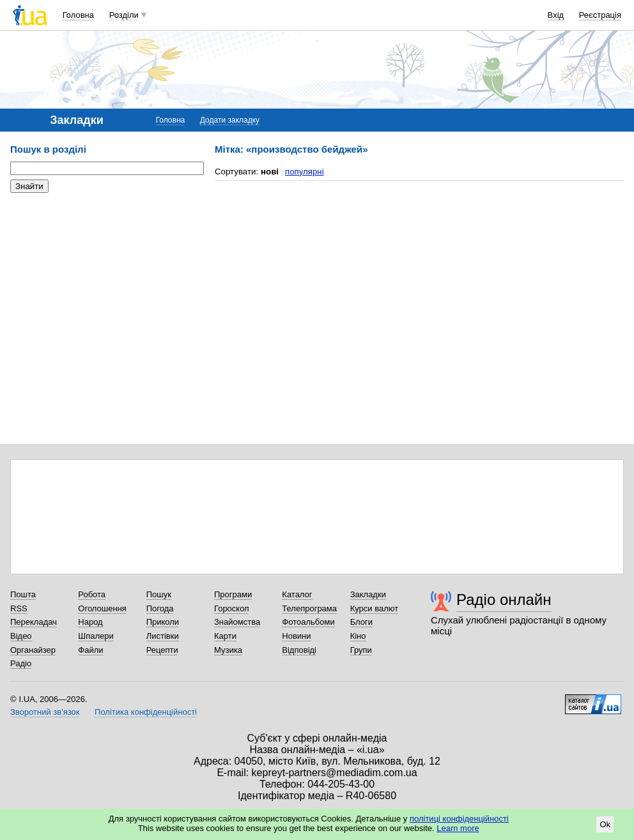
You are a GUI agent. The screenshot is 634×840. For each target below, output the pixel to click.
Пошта (23, 594)
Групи (361, 650)
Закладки (368, 594)
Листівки (163, 636)
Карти (225, 636)
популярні (305, 172)
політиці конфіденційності (459, 819)
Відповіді (299, 650)
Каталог (297, 594)
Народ (90, 622)
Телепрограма (309, 608)
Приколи (163, 622)
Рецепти (162, 650)
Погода (160, 608)
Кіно (358, 636)
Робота (92, 594)
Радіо (21, 663)
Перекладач (34, 622)
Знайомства (237, 622)
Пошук (159, 594)
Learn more (458, 828)
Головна (78, 15)
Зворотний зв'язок (45, 712)
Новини (296, 636)
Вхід (556, 15)
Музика (228, 650)
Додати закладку (230, 120)
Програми (233, 594)
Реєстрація (600, 15)
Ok (605, 824)
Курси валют (375, 608)
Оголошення (102, 608)
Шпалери (96, 636)
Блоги (361, 622)
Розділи (124, 15)
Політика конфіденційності (146, 712)
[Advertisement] (106, 281)
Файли (90, 650)
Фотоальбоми (308, 622)
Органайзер (33, 650)
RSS (19, 608)
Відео (21, 636)
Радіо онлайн (504, 599)
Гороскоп (231, 608)
